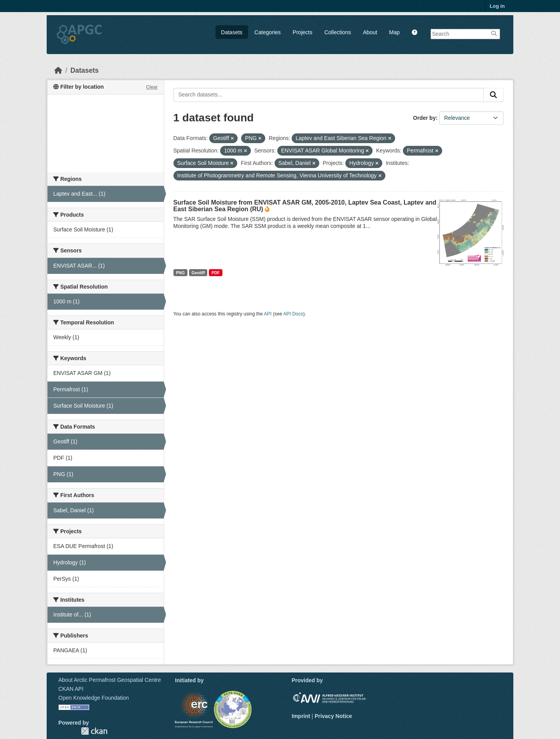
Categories (268, 32)
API (268, 314)
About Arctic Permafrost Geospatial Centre (110, 680)
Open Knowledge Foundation (94, 698)
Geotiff (198, 273)
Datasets (232, 32)
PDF (216, 273)
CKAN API (71, 689)
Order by (424, 118)
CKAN (94, 731)
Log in (497, 6)
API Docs (293, 314)
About (370, 32)
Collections (338, 32)
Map (395, 32)
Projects (303, 32)
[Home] (58, 70)
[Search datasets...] (329, 95)
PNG (180, 273)
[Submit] (493, 95)
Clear (152, 87)
